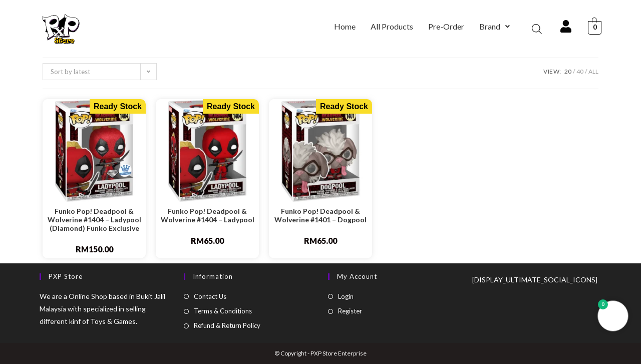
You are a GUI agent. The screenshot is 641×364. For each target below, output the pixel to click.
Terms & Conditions (223, 311)
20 (568, 71)
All (593, 71)
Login (346, 296)
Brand (495, 26)
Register (350, 311)
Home (345, 26)
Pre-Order (446, 26)
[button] (495, 27)
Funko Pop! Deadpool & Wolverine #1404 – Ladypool (208, 216)
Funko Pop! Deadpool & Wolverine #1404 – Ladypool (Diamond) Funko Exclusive (94, 220)
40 (580, 71)
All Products (392, 26)
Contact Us (210, 296)
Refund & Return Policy (227, 325)
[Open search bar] (537, 29)
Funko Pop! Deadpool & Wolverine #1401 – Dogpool (320, 216)
